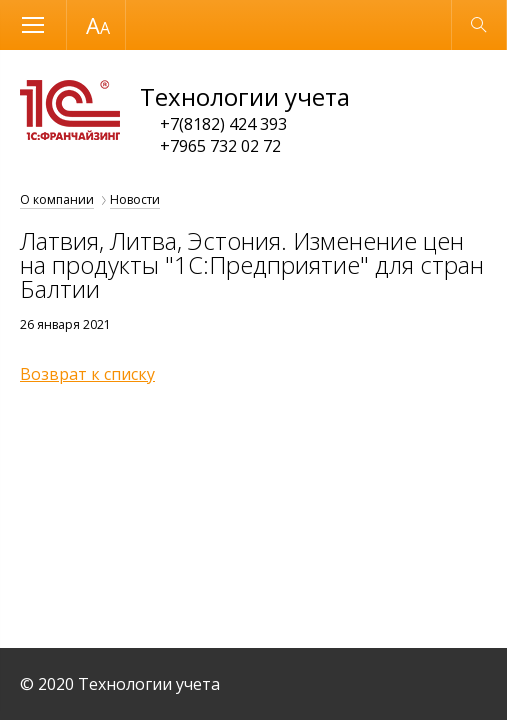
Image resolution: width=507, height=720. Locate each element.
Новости (135, 199)
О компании (57, 199)
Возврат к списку (87, 374)
